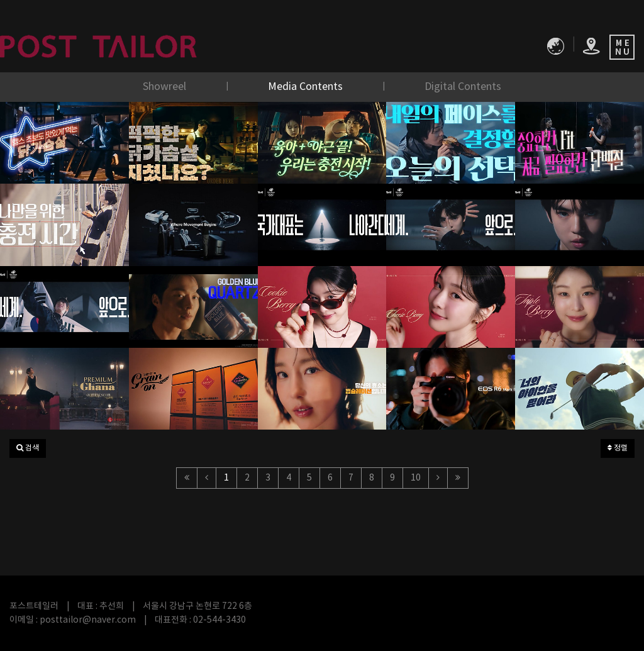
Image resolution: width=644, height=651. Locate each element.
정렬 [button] (618, 448)
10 (416, 478)
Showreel (166, 87)
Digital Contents (463, 87)
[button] (28, 448)
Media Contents (307, 87)
